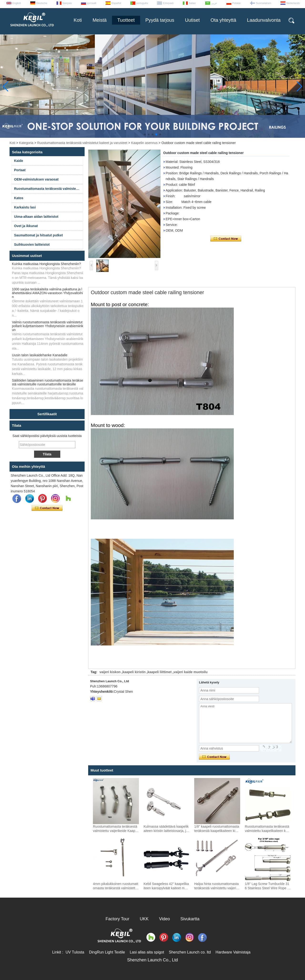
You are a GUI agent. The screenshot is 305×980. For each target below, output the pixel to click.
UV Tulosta (75, 952)
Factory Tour (117, 919)
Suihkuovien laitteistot (32, 245)
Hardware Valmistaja (233, 952)
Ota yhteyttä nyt (47, 508)
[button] (145, 134)
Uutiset (192, 20)
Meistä (99, 20)
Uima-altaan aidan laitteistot (36, 217)
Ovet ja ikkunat (26, 226)
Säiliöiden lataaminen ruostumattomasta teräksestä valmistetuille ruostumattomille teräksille (48, 382)
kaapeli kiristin (134, 672)
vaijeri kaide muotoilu (191, 672)
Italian (192, 3)
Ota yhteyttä (223, 20)
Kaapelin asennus (144, 143)
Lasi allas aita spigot (147, 952)
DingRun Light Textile (107, 952)
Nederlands (293, 3)
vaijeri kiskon (110, 672)
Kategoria (26, 143)
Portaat (20, 170)
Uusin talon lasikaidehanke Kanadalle (40, 355)
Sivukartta (190, 919)
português (142, 3)
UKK (144, 919)
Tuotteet (126, 20)
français (67, 3)
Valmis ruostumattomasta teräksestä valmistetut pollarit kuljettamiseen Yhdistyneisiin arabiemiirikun (48, 326)
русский (92, 3)
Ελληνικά (168, 3)
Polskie (236, 3)
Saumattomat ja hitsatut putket (38, 235)
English (17, 3)
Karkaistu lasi (25, 207)
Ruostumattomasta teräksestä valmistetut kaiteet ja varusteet (82, 143)
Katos (19, 198)
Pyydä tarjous (160, 20)
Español (116, 3)
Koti (78, 20)
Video (164, 919)
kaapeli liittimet (160, 672)
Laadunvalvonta (264, 20)
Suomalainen (264, 3)
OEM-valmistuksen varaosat (36, 179)
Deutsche (42, 3)
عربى (214, 3)
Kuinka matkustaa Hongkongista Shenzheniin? (46, 264)
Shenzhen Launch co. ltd (190, 952)
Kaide (19, 161)
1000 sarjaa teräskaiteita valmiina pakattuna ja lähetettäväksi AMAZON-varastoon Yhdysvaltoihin (47, 293)
